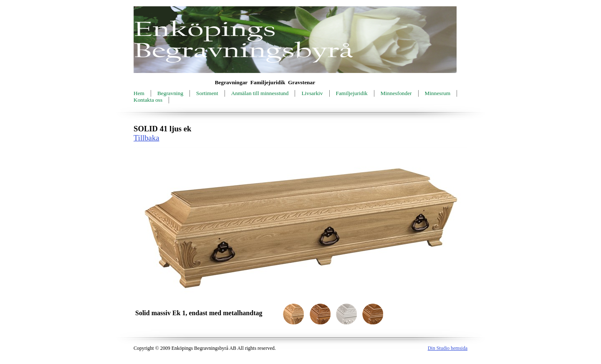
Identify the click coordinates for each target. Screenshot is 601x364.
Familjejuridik (352, 93)
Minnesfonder (396, 93)
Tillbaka (146, 138)
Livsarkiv (312, 93)
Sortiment (207, 93)
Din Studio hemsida (448, 348)
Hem (139, 93)
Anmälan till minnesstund (260, 93)
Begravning (170, 93)
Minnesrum (438, 93)
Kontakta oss (148, 100)
